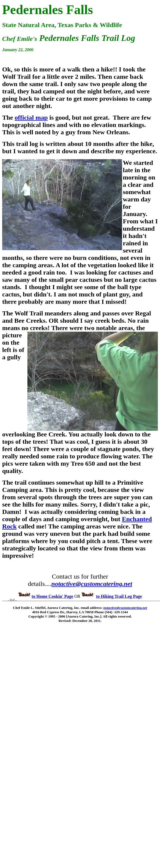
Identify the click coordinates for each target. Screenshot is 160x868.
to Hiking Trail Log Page (119, 596)
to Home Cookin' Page (52, 596)
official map (31, 118)
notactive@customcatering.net (92, 584)
